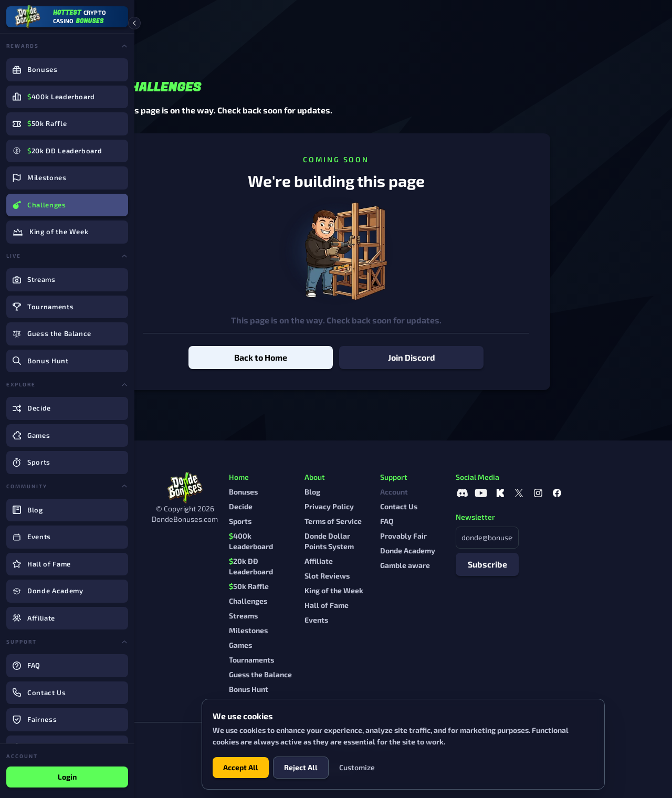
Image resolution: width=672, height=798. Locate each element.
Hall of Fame (394, 605)
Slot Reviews (394, 576)
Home (162, 19)
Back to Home (328, 357)
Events (384, 620)
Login (67, 777)
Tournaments (319, 660)
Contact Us (466, 506)
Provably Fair (471, 536)
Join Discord (479, 357)
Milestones (316, 630)
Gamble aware (472, 565)
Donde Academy (475, 550)
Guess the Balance (328, 674)
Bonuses (311, 492)
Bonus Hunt (316, 689)
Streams (311, 616)
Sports (307, 521)
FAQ (454, 521)
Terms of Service (400, 521)
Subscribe (555, 564)
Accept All (241, 767)
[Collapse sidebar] (134, 23)
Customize (357, 767)
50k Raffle (316, 586)
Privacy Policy (396, 506)
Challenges (315, 601)
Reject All (301, 767)
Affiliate (386, 561)
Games (308, 645)
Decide (308, 506)
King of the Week (401, 590)
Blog (380, 492)
